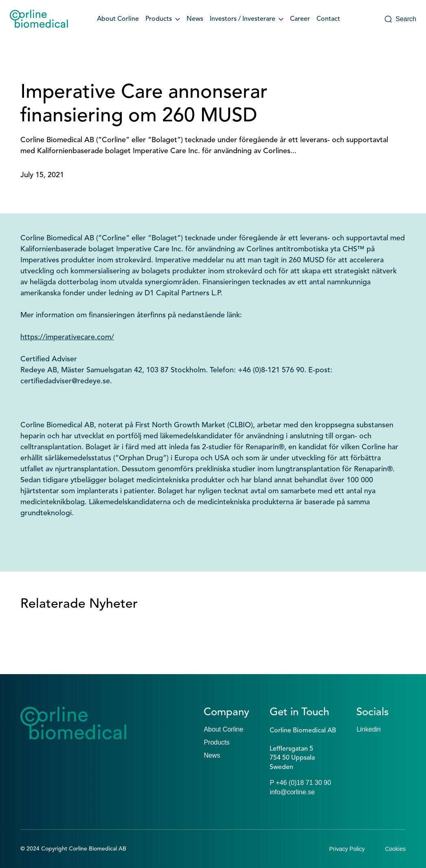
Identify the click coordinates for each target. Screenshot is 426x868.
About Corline (118, 19)
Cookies (395, 849)
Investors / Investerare (247, 19)
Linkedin (369, 729)
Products (163, 19)
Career (300, 19)
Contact (328, 19)
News (195, 19)
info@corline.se (292, 792)
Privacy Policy (347, 849)
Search (400, 19)
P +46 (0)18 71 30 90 (300, 783)
